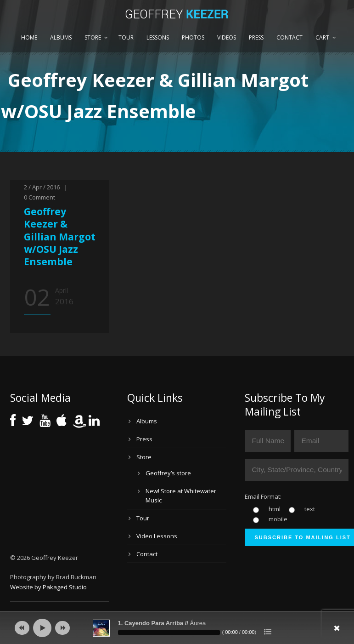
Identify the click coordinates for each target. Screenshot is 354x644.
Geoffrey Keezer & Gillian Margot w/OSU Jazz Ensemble (60, 237)
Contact (289, 37)
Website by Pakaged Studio (48, 587)
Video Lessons (157, 536)
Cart (322, 37)
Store (93, 37)
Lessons (158, 37)
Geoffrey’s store (168, 473)
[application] (177, 628)
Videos (227, 37)
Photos (193, 37)
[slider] (169, 633)
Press (256, 37)
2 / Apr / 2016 (42, 187)
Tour (126, 37)
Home (29, 37)
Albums (61, 37)
